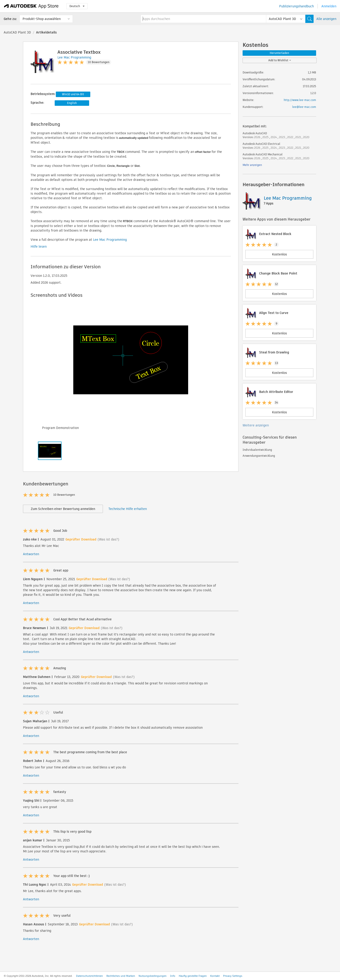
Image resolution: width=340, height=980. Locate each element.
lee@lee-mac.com (304, 107)
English (72, 103)
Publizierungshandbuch (296, 6)
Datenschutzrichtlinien (89, 976)
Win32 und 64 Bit (73, 94)
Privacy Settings (233, 976)
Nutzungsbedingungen (153, 976)
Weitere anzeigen (256, 425)
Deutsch (77, 6)
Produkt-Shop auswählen (42, 19)
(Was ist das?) (108, 539)
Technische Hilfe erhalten (128, 509)
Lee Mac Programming (110, 240)
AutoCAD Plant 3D (17, 32)
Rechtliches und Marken (121, 976)
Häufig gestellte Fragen (193, 976)
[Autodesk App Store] (31, 6)
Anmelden (329, 6)
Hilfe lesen (39, 246)
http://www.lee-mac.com (300, 100)
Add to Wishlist (280, 60)
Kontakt (215, 976)
